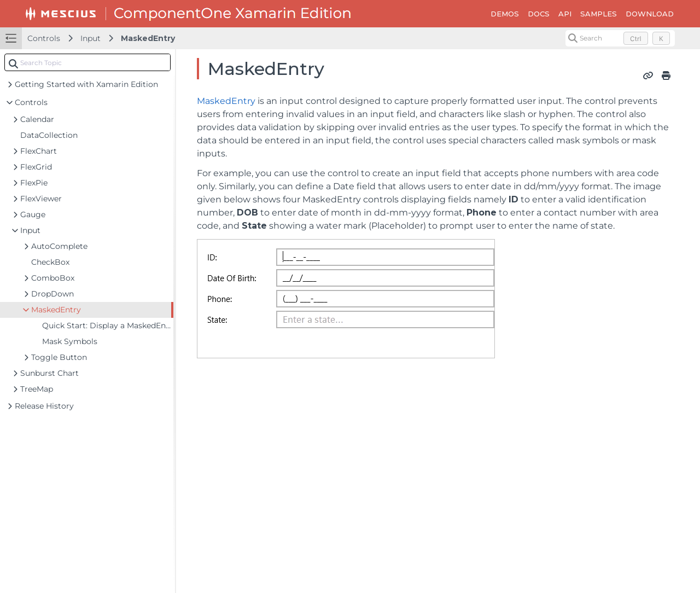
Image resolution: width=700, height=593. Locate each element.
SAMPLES (599, 14)
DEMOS (505, 14)
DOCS (539, 14)
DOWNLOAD (650, 14)
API (565, 14)
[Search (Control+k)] (620, 38)
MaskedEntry (148, 38)
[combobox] (87, 62)
